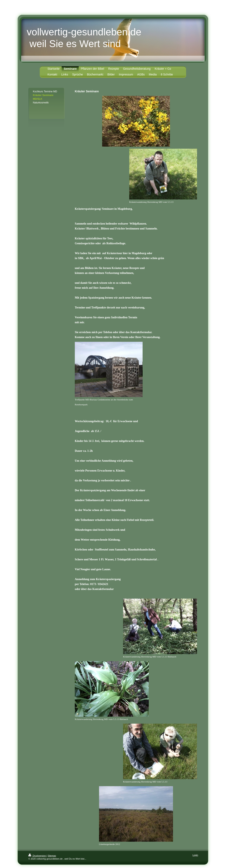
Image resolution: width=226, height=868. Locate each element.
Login (195, 855)
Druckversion (37, 856)
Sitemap (52, 856)
